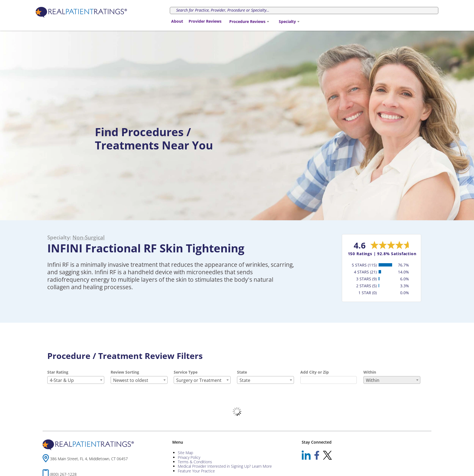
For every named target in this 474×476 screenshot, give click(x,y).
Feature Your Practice (196, 471)
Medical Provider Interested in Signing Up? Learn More (225, 466)
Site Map (185, 453)
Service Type (186, 372)
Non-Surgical (88, 237)
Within (370, 372)
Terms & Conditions (195, 462)
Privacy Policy (189, 457)
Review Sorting (125, 372)
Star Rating (58, 372)
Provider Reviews (205, 21)
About (177, 21)
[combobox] (249, 22)
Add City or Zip (315, 372)
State (242, 372)
